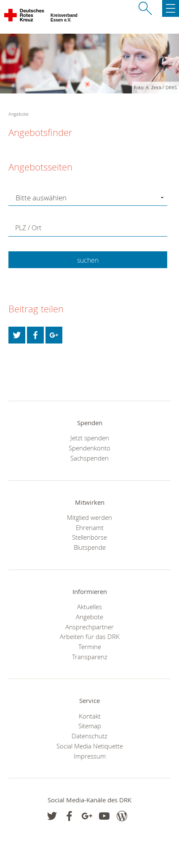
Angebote (89, 617)
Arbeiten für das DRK (90, 636)
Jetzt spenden (90, 438)
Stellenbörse (89, 537)
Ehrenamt (90, 527)
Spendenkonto (89, 448)
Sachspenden (89, 458)
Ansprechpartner (89, 627)
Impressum (90, 756)
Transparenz (90, 657)
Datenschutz (89, 736)
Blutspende (90, 547)
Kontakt (90, 716)
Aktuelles (89, 607)
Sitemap (90, 726)
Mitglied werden (89, 517)
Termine (90, 647)
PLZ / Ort (28, 228)
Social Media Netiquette (90, 746)
